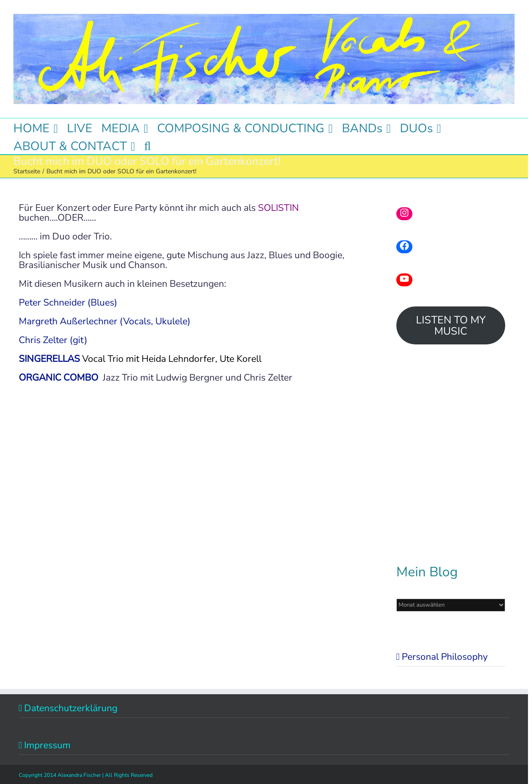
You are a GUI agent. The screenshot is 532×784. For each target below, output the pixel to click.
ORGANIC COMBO (58, 377)
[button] (148, 145)
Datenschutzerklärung (71, 708)
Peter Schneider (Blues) (68, 302)
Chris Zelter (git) (53, 340)
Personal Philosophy (445, 657)
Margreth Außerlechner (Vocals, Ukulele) (105, 321)
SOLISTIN (278, 208)
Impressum (47, 745)
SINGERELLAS (49, 359)
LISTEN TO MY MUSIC (451, 325)
